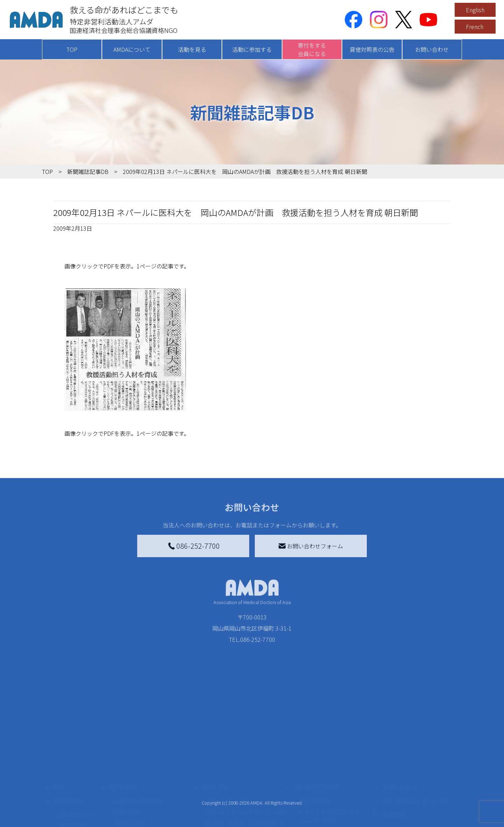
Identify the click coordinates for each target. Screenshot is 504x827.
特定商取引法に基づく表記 (416, 751)
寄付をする (215, 737)
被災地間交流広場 (316, 737)
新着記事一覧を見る (139, 751)
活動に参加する (252, 49)
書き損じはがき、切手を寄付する (244, 777)
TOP (72, 49)
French (475, 27)
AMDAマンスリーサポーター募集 (246, 762)
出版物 (66, 798)
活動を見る (192, 49)
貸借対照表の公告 (372, 49)
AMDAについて (132, 49)
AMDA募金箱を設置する (235, 793)
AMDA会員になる (227, 751)
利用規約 (394, 765)
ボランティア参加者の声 (144, 812)
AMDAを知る (69, 751)
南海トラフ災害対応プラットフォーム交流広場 (337, 766)
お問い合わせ (432, 49)
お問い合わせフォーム (311, 546)
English (475, 10)
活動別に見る (130, 773)
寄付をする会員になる (312, 49)
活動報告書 (71, 776)
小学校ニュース (77, 787)
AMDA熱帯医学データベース (79, 814)
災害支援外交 (314, 751)
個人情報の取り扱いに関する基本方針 (416, 783)
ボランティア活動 (136, 801)
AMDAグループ (76, 765)
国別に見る (127, 762)
